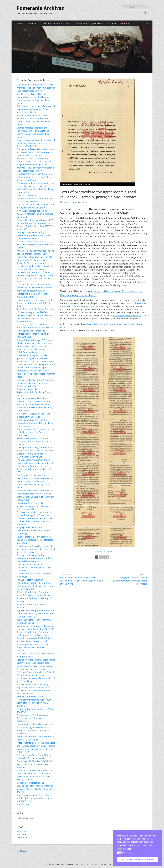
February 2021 (24, 831)
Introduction (23, 804)
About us (32, 23)
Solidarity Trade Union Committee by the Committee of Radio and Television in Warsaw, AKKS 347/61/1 (34, 635)
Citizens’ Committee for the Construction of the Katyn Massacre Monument (34, 568)
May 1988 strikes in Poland (29, 457)
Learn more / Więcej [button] (146, 845)
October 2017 (23, 838)
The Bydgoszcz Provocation (30, 580)
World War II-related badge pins (32, 211)
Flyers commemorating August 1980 (34, 700)
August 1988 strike (26, 297)
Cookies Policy (23, 851)
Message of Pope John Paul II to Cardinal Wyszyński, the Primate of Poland (35, 245)
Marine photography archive (89, 23)
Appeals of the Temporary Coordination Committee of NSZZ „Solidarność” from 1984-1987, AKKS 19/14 (36, 614)
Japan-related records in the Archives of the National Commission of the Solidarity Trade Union (36, 143)
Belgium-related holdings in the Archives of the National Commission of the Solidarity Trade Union (36, 168)
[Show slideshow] (104, 552)
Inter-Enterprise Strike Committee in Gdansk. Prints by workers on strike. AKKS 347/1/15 (35, 798)
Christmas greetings (26, 195)
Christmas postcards (27, 389)
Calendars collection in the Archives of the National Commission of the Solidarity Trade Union (35, 383)
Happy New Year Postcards (30, 503)
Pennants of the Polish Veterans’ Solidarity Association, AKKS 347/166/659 (32, 718)
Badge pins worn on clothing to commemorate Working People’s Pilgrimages (34, 531)
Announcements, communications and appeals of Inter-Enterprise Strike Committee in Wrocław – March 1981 (35, 254)
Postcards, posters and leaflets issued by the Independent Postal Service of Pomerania (35, 521)
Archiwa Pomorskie (65, 864)
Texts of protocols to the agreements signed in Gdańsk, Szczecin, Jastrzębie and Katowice (35, 540)
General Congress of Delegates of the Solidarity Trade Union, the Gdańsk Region (35, 278)
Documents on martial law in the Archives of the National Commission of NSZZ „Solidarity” (36, 678)
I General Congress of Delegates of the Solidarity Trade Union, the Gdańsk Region (35, 303)
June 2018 (21, 835)
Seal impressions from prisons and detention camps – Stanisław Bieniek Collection (34, 441)
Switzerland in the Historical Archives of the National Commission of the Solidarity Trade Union (36, 109)
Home (20, 23)
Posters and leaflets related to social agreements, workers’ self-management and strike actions (36, 549)
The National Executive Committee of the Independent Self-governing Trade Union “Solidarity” (35, 586)
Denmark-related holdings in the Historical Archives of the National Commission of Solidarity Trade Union (35, 159)
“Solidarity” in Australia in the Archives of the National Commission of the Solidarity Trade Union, (35, 177)
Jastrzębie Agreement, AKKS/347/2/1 (34, 697)
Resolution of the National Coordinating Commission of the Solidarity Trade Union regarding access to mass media (36, 663)
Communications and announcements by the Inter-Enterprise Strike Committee (35, 432)
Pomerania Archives (40, 8)
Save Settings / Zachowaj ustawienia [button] (137, 859)
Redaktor (83, 202)
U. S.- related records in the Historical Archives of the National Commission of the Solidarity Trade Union (36, 88)
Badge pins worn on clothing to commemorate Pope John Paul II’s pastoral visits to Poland (34, 235)
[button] (119, 849)
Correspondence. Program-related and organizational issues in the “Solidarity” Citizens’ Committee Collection (35, 451)
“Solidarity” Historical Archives (56, 23)
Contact (112, 23)
